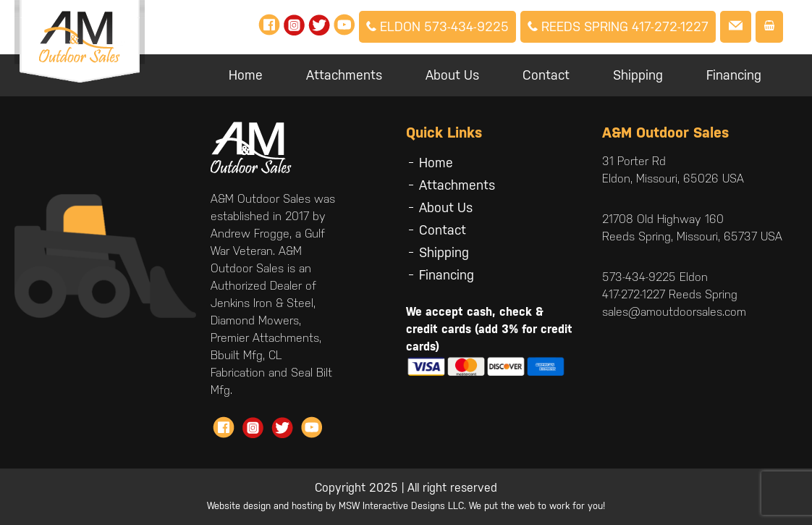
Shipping (638, 75)
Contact (546, 75)
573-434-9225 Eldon (655, 277)
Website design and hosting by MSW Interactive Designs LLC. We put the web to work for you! (406, 506)
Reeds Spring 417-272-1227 (618, 26)
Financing (734, 75)
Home (246, 75)
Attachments (344, 75)
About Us (452, 75)
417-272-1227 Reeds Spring (670, 294)
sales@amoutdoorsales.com (674, 312)
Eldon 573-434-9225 (437, 26)
